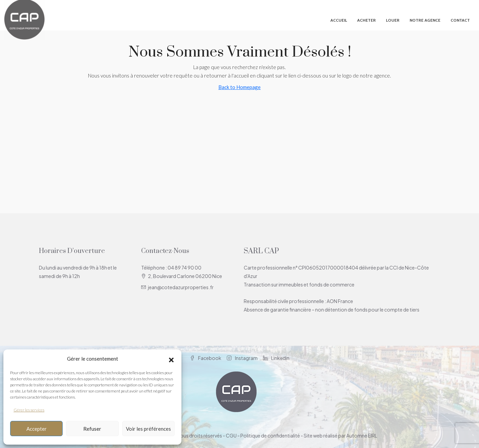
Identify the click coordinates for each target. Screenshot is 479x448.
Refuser (92, 429)
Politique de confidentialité (270, 435)
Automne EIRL (362, 435)
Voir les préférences (148, 429)
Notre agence (425, 20)
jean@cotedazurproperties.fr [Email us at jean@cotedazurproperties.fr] (181, 287)
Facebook (206, 358)
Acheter (366, 20)
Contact (460, 20)
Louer (393, 20)
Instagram (242, 358)
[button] (171, 359)
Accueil (339, 20)
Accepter (37, 429)
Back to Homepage (239, 87)
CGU (231, 435)
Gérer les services (29, 410)
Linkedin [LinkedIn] (276, 358)
